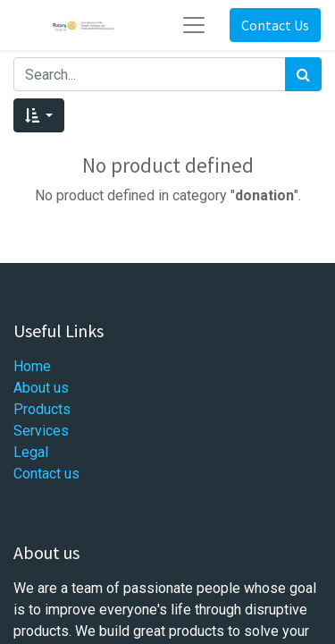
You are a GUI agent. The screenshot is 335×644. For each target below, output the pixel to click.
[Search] (303, 74)
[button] (39, 115)
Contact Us (275, 25)
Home (32, 366)
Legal (31, 452)
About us (41, 388)
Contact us (46, 474)
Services (41, 431)
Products (42, 409)
